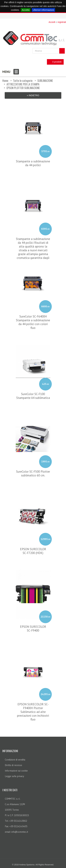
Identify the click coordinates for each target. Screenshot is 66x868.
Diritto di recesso (13, 765)
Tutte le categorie (23, 81)
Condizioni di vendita (15, 759)
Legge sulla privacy (14, 776)
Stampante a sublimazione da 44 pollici (33, 163)
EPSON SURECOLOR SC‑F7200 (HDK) (33, 550)
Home (5, 81)
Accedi (52, 22)
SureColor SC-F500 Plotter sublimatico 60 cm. (33, 473)
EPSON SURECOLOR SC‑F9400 (33, 628)
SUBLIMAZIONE (45, 81)
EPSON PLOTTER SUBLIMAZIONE (23, 88)
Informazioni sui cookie (16, 770)
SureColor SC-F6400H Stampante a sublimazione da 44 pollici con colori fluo (33, 321)
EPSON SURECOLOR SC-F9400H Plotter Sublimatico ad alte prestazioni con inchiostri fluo (33, 711)
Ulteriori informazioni (43, 10)
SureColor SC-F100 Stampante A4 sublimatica (33, 395)
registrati (62, 22)
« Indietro (33, 95)
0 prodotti (54, 62)
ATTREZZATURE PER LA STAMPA (23, 84)
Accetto (26, 10)
